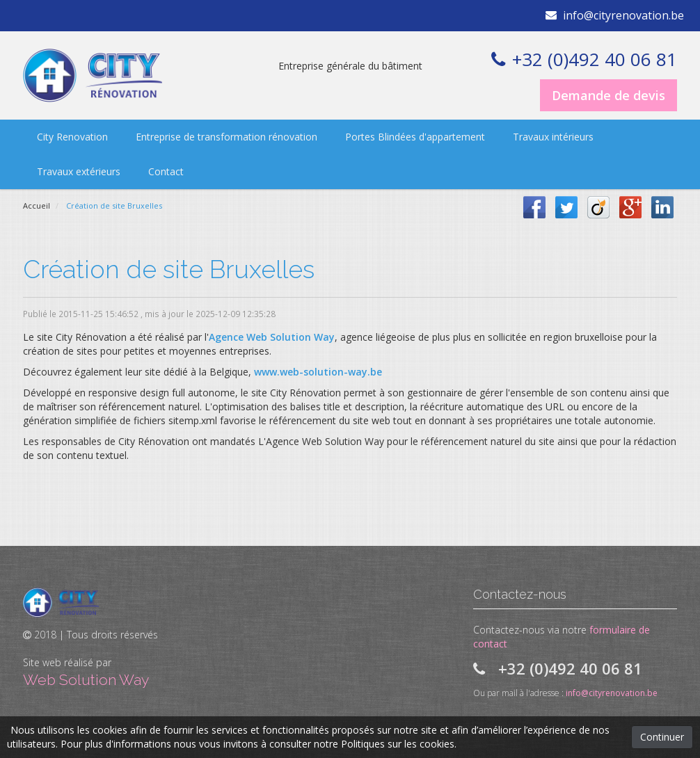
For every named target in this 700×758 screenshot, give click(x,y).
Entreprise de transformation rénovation (226, 137)
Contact (166, 171)
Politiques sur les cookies (398, 744)
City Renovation (72, 137)
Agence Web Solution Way (272, 337)
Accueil (37, 205)
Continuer (662, 737)
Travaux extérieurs (79, 171)
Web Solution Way (86, 680)
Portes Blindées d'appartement (415, 137)
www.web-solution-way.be (318, 372)
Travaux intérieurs (553, 137)
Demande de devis (608, 95)
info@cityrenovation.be (623, 15)
